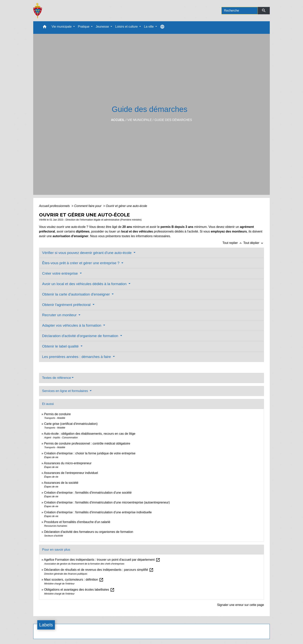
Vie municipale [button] (62, 27)
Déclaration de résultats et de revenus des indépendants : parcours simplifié (99, 570)
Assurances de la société (61, 483)
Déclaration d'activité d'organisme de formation (81, 336)
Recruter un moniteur (60, 315)
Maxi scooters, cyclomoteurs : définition (74, 580)
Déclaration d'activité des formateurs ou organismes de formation (89, 532)
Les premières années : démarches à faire (77, 357)
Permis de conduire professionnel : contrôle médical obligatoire (87, 443)
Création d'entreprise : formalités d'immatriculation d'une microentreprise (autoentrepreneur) (107, 502)
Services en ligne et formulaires (66, 391)
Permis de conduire (57, 414)
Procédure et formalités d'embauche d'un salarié (77, 522)
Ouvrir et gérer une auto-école (126, 206)
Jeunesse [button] (103, 27)
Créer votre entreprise (60, 273)
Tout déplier (254, 243)
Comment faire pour (88, 206)
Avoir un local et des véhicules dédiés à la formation (85, 284)
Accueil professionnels (55, 206)
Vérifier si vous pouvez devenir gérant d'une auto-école (87, 253)
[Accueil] (38, 11)
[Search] (240, 11)
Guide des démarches (173, 120)
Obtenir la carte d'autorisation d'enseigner (77, 294)
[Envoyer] (264, 11)
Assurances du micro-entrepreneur (68, 463)
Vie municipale (140, 120)
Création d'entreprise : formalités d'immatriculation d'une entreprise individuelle (98, 512)
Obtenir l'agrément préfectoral (67, 305)
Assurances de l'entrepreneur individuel (71, 473)
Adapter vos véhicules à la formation (72, 325)
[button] (45, 28)
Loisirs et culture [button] (127, 27)
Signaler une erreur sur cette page (240, 605)
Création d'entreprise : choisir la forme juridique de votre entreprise (90, 453)
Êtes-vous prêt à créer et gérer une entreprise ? (81, 263)
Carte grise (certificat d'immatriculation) (71, 424)
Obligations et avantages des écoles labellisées (79, 590)
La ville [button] (149, 27)
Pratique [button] (84, 27)
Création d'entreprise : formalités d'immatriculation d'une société (88, 493)
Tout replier (233, 243)
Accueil (118, 120)
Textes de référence (57, 378)
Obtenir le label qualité (61, 346)
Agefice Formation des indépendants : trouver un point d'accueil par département (102, 560)
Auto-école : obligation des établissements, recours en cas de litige (90, 434)
